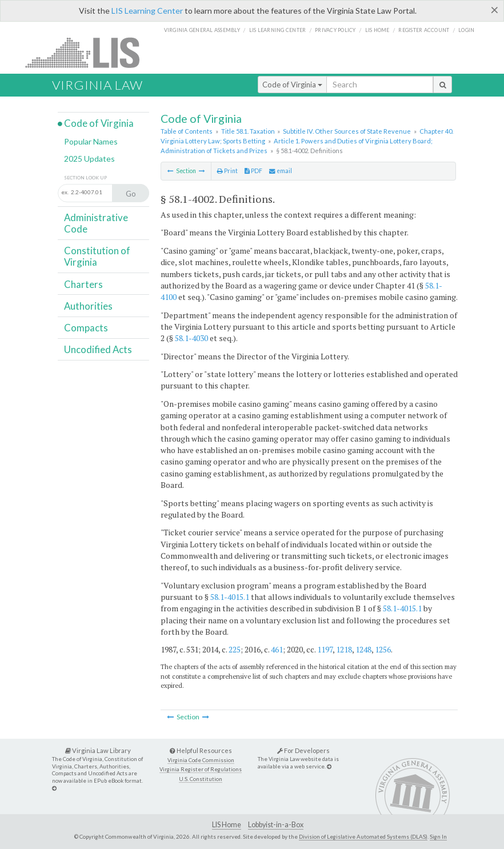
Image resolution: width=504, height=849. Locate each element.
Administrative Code (96, 223)
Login (466, 30)
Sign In (438, 836)
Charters (83, 284)
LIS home (377, 30)
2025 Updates (89, 159)
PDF (253, 171)
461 (277, 649)
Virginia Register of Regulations (201, 769)
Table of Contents (187, 131)
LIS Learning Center (147, 11)
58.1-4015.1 (230, 597)
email (281, 171)
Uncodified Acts (98, 349)
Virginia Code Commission (201, 760)
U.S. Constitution (201, 779)
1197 (325, 649)
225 (235, 649)
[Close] (495, 10)
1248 (363, 649)
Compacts (86, 328)
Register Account (424, 30)
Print (227, 171)
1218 (344, 649)
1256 (383, 649)
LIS (89, 52)
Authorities (88, 306)
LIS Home (227, 825)
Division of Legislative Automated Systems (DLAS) (363, 836)
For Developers (303, 750)
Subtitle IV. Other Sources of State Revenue (347, 131)
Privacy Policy (335, 30)
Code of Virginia (292, 85)
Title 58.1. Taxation (248, 131)
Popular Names (91, 141)
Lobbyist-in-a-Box (276, 825)
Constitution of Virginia (97, 256)
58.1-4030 (191, 338)
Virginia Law (97, 85)
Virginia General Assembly (202, 30)
